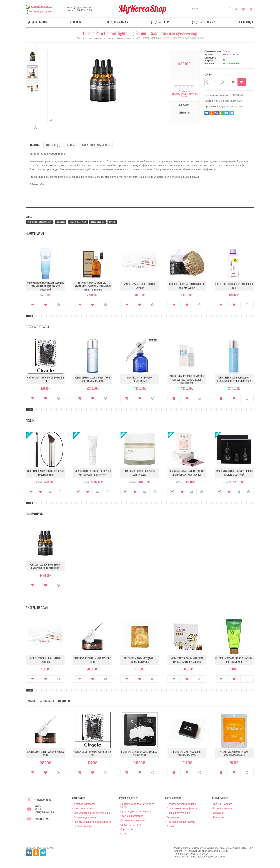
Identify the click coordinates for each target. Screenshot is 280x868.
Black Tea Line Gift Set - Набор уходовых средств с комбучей (234, 473)
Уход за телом (160, 22)
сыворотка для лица (78, 222)
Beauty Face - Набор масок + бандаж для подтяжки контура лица (187, 473)
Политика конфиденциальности (92, 822)
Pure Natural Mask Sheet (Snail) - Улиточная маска (140, 660)
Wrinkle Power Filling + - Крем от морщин (140, 286)
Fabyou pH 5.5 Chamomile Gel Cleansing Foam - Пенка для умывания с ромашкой (46, 286)
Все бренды (246, 22)
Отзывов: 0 (184, 91)
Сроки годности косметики (136, 811)
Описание (184, 105)
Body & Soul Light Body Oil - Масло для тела (234, 286)
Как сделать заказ (84, 808)
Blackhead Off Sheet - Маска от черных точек (93, 660)
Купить (242, 82)
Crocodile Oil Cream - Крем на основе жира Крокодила (187, 286)
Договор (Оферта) (84, 804)
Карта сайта (127, 829)
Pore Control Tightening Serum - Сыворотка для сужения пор (46, 566)
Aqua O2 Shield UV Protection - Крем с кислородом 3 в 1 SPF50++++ (93, 473)
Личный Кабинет (223, 804)
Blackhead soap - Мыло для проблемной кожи (187, 753)
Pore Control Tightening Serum (39, 222)
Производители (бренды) (181, 804)
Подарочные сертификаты (182, 808)
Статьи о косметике (132, 816)
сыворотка (61, 222)
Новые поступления (178, 813)
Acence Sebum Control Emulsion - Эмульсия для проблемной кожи (234, 379)
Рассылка (219, 817)
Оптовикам (173, 817)
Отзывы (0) (184, 112)
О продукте (58, 305)
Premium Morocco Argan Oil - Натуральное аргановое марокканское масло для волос (93, 286)
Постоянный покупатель (236, 9)
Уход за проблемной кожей (119, 38)
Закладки (219, 813)
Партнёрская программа (181, 822)
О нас (124, 834)
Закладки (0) (243, 9)
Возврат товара (83, 826)
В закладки (233, 82)
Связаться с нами (131, 825)
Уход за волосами (204, 22)
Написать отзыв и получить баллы (184, 95)
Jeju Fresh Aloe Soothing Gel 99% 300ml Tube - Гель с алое (234, 660)
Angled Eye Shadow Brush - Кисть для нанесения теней (46, 473)
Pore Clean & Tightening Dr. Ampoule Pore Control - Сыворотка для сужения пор (187, 380)
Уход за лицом (37, 22)
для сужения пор (97, 222)
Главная (81, 38)
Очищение (76, 22)
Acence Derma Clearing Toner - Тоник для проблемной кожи (93, 379)
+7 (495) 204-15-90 (40, 12)
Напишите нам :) (42, 819)
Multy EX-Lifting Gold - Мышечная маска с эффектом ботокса (187, 660)
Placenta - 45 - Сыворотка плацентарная (140, 379)
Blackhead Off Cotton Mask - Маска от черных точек (140, 753)
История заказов (223, 808)
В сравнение (50, 492)
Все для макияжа (117, 22)
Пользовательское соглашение (92, 813)
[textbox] (211, 8)
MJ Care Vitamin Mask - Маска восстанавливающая (234, 753)
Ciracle (226, 51)
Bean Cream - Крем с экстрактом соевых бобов (140, 473)
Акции (170, 826)
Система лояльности (132, 820)
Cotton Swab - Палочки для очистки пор (46, 379)
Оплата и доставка (85, 817)
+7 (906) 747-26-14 (41, 6)
